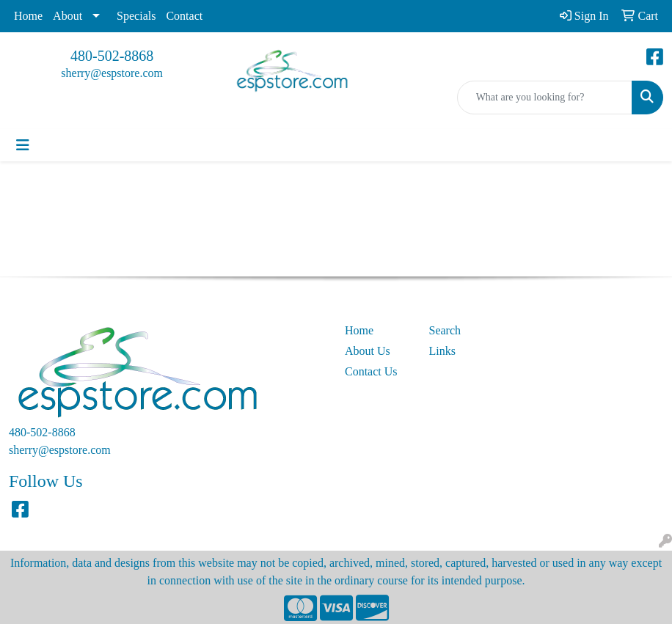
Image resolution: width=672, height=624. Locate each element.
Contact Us (371, 371)
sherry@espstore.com (112, 73)
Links (442, 351)
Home (28, 16)
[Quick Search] (545, 98)
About (67, 16)
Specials (136, 16)
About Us (368, 351)
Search (445, 330)
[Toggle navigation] (23, 145)
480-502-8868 (112, 56)
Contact (184, 16)
